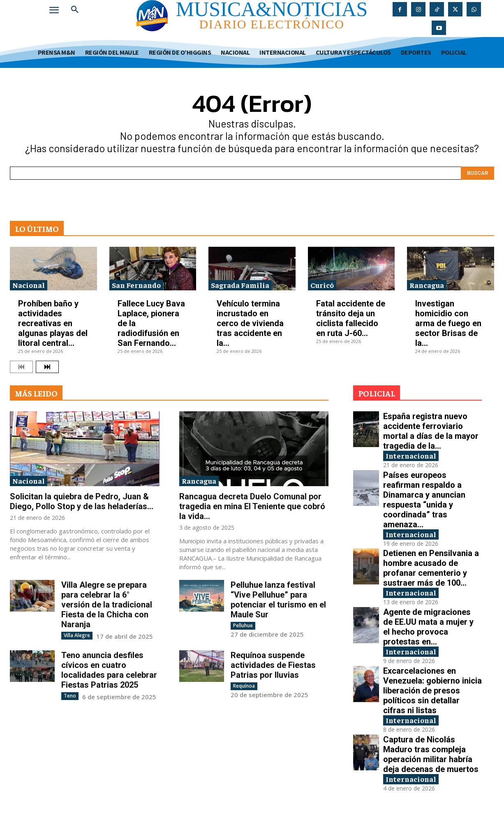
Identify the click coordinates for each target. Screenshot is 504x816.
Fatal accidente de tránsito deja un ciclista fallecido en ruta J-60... (351, 318)
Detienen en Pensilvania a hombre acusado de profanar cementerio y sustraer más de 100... (431, 568)
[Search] (477, 173)
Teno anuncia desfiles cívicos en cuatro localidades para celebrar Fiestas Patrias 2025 (109, 670)
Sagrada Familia (240, 285)
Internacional (411, 456)
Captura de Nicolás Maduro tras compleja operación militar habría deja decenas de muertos (431, 754)
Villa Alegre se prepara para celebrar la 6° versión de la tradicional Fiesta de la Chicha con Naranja (107, 605)
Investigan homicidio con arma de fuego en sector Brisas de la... (448, 323)
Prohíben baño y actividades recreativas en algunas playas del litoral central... (53, 323)
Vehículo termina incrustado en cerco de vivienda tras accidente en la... (250, 323)
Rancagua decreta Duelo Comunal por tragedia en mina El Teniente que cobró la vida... (252, 506)
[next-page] (47, 367)
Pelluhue (243, 625)
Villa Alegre (77, 635)
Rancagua (427, 285)
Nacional (29, 285)
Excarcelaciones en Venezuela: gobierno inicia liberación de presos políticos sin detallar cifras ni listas (432, 691)
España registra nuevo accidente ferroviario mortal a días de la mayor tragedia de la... (431, 431)
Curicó (322, 285)
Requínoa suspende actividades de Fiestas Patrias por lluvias (273, 665)
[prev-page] (21, 367)
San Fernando (136, 285)
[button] (75, 10)
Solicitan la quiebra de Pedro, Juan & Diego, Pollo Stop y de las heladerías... (82, 501)
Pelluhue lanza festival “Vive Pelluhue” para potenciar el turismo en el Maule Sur (278, 600)
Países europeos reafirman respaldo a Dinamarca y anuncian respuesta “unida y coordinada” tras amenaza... (424, 500)
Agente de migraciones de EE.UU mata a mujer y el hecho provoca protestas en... (428, 627)
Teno (70, 696)
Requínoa (244, 686)
